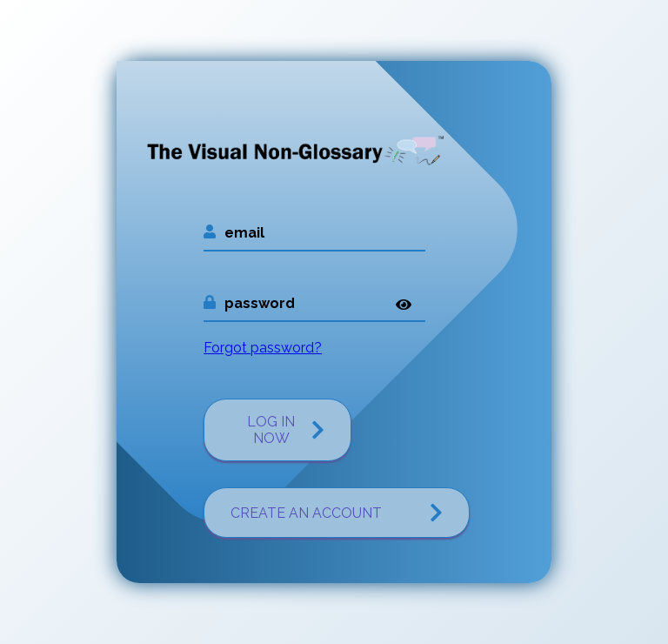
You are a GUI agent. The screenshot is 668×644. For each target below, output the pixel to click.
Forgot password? (263, 348)
